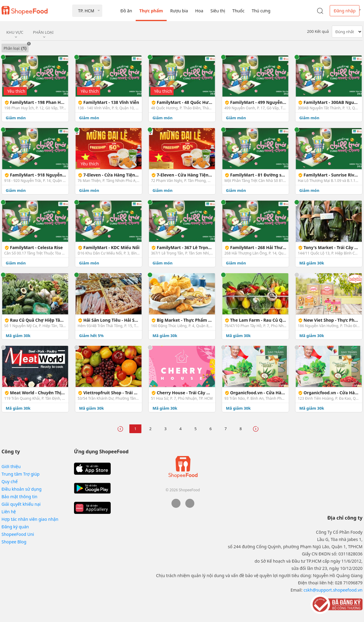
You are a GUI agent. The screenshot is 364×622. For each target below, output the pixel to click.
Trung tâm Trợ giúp (20, 474)
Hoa (199, 11)
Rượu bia (179, 11)
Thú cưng (261, 11)
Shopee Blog (14, 542)
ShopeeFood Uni (18, 534)
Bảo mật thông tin (19, 497)
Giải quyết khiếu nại (21, 504)
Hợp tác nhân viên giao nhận (30, 519)
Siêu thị (218, 11)
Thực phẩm (151, 11)
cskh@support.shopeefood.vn (333, 590)
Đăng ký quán (15, 527)
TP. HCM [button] (86, 11)
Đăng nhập (345, 11)
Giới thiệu (11, 466)
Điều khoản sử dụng (22, 489)
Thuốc (238, 11)
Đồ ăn (126, 11)
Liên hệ (9, 512)
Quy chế (10, 481)
